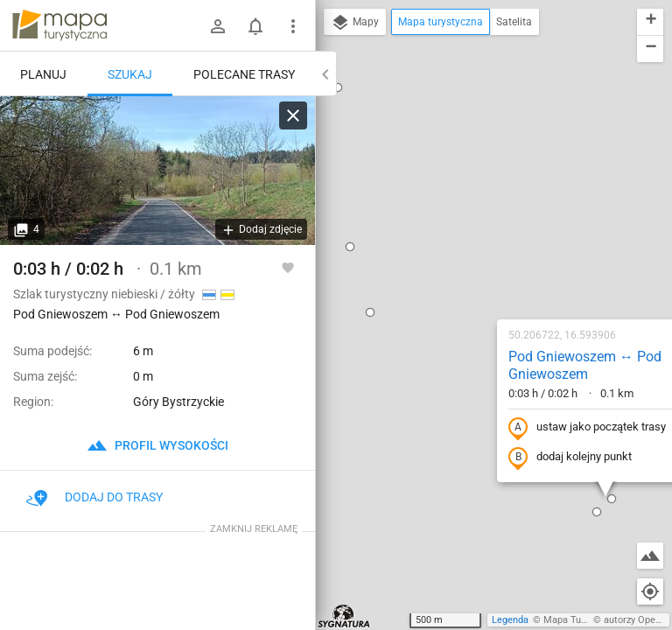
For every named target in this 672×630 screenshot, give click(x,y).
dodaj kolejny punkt (458, 269)
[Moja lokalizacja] (650, 591)
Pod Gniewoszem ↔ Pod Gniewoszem (473, 177)
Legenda (510, 620)
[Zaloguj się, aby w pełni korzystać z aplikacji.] (288, 267)
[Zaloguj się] (218, 26)
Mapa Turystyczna (583, 620)
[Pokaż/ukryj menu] (293, 26)
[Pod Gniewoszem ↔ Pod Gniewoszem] (157, 171)
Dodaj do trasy (94, 497)
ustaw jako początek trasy (475, 239)
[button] (346, 598)
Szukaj (130, 74)
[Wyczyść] (293, 115)
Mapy (355, 23)
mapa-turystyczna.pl (59, 25)
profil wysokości (157, 445)
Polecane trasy (244, 74)
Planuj (43, 74)
